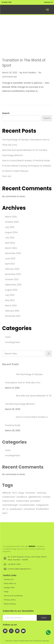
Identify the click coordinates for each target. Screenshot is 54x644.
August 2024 (11, 232)
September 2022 (13, 285)
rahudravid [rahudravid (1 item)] (29, 509)
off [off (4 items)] (3, 509)
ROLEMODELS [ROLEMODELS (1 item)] (42, 509)
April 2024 (10, 243)
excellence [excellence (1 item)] (22, 497)
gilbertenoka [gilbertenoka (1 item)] (35, 497)
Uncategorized (12, 342)
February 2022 (12, 311)
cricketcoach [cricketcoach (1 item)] (9, 497)
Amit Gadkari (29, 73)
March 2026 (11, 217)
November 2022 (13, 274)
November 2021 (13, 316)
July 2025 (10, 227)
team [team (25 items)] (5, 513)
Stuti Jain (7, 176)
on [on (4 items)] (7, 509)
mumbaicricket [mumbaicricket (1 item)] (27, 505)
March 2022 (11, 306)
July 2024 (10, 238)
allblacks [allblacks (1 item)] (7, 493)
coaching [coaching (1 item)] (41, 493)
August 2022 (11, 290)
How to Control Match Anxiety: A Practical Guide (26, 161)
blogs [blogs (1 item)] (21, 493)
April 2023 (10, 264)
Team (8, 337)
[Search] (49, 354)
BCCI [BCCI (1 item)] (15, 493)
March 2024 (11, 248)
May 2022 (10, 300)
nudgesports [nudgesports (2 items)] (42, 505)
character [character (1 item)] (30, 493)
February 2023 (12, 269)
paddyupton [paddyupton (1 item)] (16, 509)
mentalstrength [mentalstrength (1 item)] (10, 505)
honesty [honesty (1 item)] (47, 497)
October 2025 (12, 222)
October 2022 (12, 279)
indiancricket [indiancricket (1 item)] (23, 501)
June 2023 (10, 258)
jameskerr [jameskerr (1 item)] (35, 501)
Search (6, 113)
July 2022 (10, 295)
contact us (48, 2)
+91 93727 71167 (6, 2)
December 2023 (13, 253)
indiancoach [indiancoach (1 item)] (8, 501)
